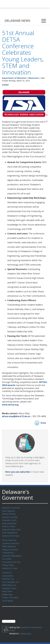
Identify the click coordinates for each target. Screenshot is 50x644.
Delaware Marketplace (12, 554)
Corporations (8, 573)
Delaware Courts (10, 520)
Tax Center (7, 557)
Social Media (8, 597)
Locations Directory (11, 542)
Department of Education (14, 78)
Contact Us (7, 570)
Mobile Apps (8, 591)
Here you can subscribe (18, 472)
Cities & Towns (9, 526)
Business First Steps (11, 535)
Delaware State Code (12, 529)
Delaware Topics (10, 585)
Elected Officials (9, 514)
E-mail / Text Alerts (11, 594)
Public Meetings (9, 545)
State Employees (10, 523)
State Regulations (10, 531)
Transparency (8, 551)
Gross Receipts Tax (11, 579)
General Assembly (10, 517)
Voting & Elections (10, 548)
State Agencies (9, 511)
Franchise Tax (8, 576)
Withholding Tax (9, 582)
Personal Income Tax (12, 560)
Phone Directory (10, 539)
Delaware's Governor (12, 508)
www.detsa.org (10, 405)
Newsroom (34, 78)
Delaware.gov (26, 629)
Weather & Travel (10, 566)
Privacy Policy (8, 563)
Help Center (8, 588)
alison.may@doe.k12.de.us (16, 416)
